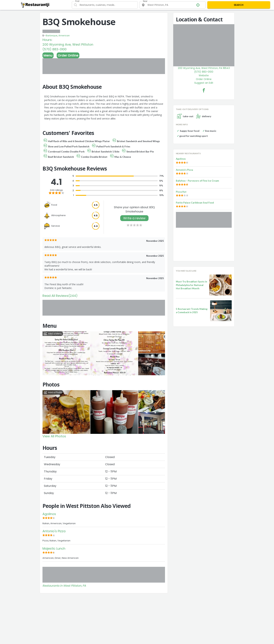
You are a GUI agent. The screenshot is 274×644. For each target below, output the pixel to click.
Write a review (134, 218)
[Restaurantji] (35, 5)
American (64, 36)
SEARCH (239, 5)
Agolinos (49, 514)
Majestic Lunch (54, 548)
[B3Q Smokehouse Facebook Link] (204, 90)
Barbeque (52, 36)
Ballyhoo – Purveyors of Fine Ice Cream (197, 181)
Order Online (68, 55)
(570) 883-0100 (55, 49)
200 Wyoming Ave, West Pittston (68, 44)
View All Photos (54, 436)
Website (204, 75)
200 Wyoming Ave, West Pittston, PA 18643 (204, 68)
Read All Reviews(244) (60, 296)
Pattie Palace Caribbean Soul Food (195, 203)
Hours (47, 40)
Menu (48, 55)
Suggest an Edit (204, 83)
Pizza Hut (181, 192)
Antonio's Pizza (54, 531)
